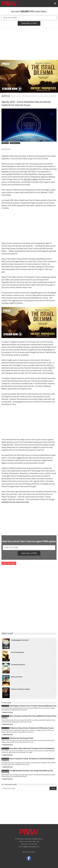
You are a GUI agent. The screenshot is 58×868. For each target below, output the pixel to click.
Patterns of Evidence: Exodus (20, 689)
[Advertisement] (29, 44)
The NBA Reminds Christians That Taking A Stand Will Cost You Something (27, 772)
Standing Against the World (20, 640)
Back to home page (9, 563)
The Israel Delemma (17, 652)
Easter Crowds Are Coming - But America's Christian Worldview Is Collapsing (28, 760)
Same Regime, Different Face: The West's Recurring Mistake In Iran (29, 706)
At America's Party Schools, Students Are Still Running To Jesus (28, 728)
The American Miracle (18, 665)
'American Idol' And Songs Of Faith (17, 738)
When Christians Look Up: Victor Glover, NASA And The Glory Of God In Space (29, 717)
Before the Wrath (17, 677)
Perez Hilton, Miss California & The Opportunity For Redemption (28, 748)
